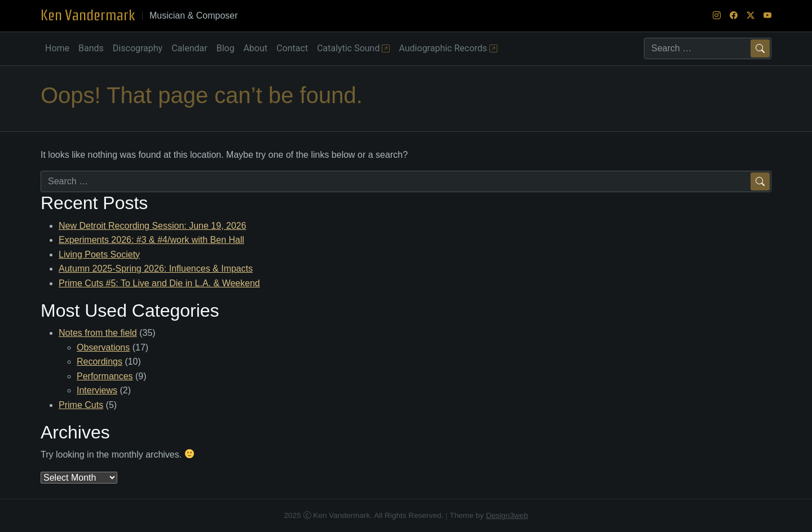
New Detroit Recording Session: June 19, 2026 (153, 226)
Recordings (100, 362)
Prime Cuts (81, 405)
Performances (105, 376)
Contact (292, 48)
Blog (226, 48)
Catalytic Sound (353, 48)
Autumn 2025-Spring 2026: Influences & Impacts (156, 269)
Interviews (97, 390)
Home (57, 48)
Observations (103, 347)
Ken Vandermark (88, 15)
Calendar (189, 48)
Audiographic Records (448, 48)
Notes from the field (98, 333)
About (256, 48)
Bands (91, 48)
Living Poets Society (99, 254)
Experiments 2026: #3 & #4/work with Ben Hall (151, 240)
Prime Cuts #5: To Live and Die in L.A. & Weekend (159, 283)
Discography (138, 48)
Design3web (507, 515)
